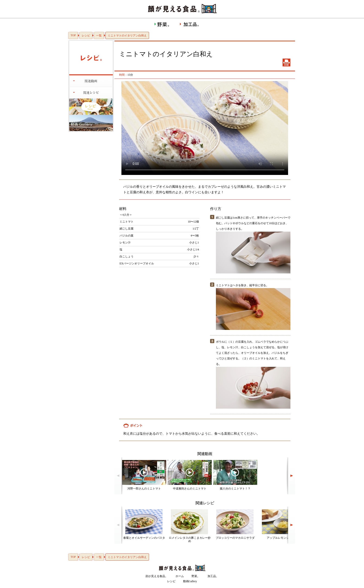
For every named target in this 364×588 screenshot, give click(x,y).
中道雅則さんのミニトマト (190, 489)
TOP (73, 35)
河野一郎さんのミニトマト (144, 489)
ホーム (180, 576)
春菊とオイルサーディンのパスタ (144, 538)
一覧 (99, 36)
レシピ (86, 36)
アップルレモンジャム (281, 538)
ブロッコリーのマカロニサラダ (235, 538)
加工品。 (213, 576)
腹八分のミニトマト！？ (235, 489)
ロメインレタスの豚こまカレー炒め (190, 539)
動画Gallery (190, 581)
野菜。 (196, 576)
